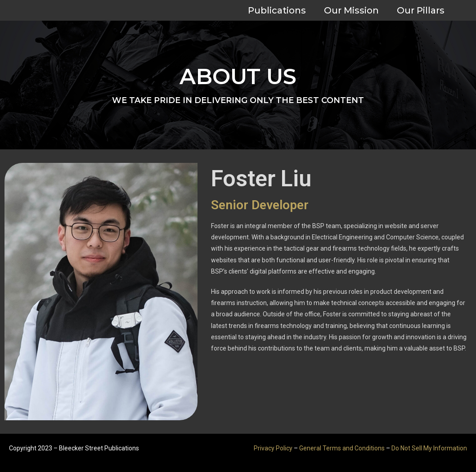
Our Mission (351, 10)
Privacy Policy (273, 448)
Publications (277, 10)
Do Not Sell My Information (429, 448)
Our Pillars (421, 10)
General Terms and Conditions (342, 448)
